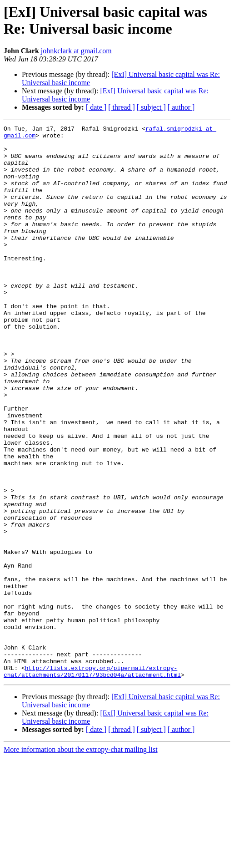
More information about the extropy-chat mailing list (81, 860)
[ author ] (181, 107)
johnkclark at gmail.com (76, 51)
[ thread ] (122, 107)
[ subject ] (151, 107)
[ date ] (96, 107)
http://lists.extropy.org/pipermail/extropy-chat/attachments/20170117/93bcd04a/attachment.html (92, 781)
